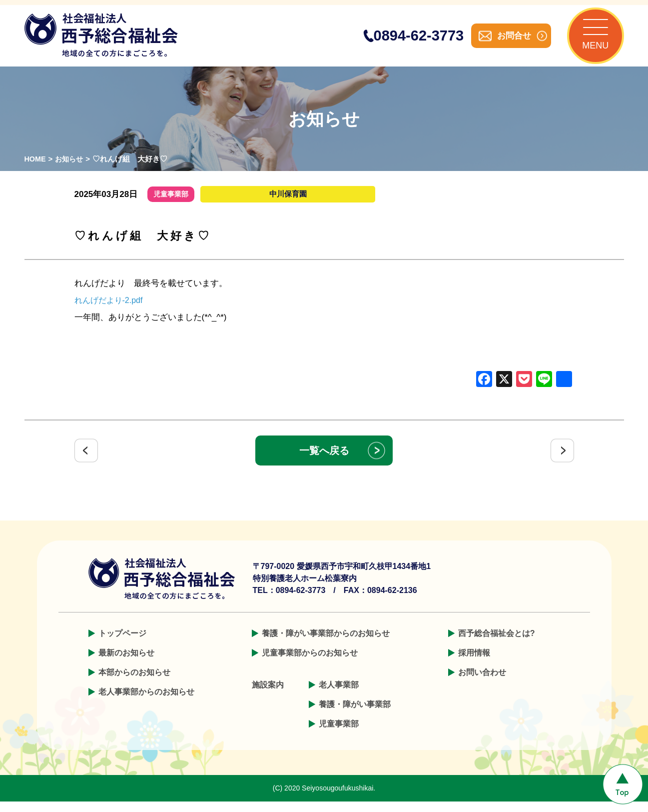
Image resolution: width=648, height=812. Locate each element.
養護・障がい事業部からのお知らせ (326, 644)
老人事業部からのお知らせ (146, 702)
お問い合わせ (482, 683)
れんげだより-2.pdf (111, 311)
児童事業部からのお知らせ (310, 663)
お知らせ (71, 169)
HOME (36, 169)
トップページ (122, 644)
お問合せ (504, 41)
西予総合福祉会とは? (497, 644)
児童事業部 (339, 734)
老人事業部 (339, 695)
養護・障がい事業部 (355, 715)
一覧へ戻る (324, 461)
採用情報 (474, 663)
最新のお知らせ (126, 663)
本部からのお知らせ (134, 683)
